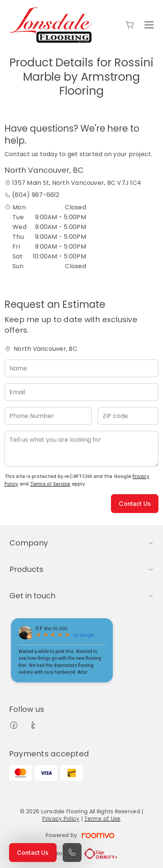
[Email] (81, 392)
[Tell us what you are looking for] (81, 449)
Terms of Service (50, 484)
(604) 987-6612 (36, 195)
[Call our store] (72, 853)
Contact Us (33, 853)
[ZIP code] (128, 416)
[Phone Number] (48, 416)
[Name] (81, 368)
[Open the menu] (149, 25)
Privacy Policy (61, 819)
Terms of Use (102, 819)
